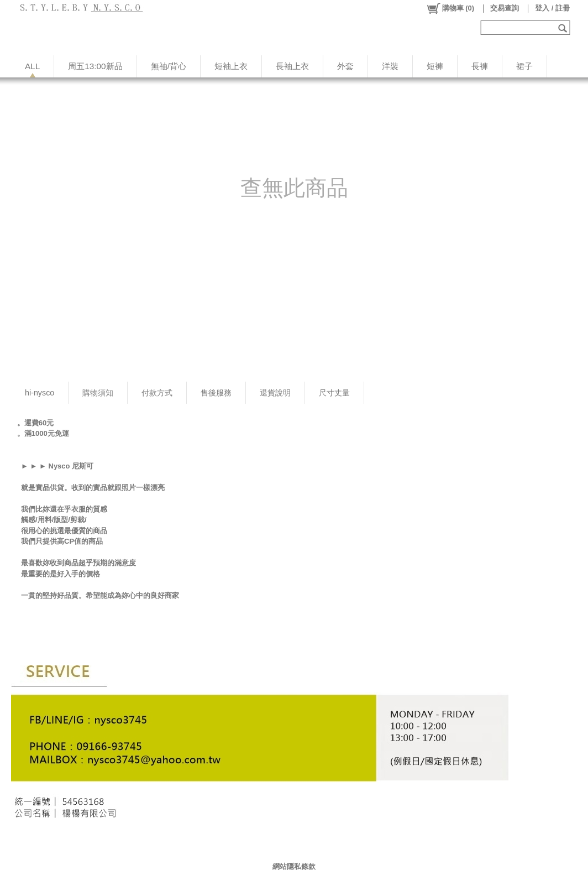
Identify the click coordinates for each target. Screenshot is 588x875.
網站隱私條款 (294, 866)
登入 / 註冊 (552, 8)
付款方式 (157, 393)
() (450, 8)
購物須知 (98, 393)
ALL (32, 66)
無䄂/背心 (169, 66)
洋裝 (390, 66)
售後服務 (216, 393)
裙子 (524, 66)
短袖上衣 (231, 66)
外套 (345, 66)
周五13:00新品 (95, 66)
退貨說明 (275, 393)
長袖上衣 (292, 66)
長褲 (480, 66)
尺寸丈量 (334, 393)
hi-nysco (40, 393)
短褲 (435, 66)
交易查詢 (505, 8)
